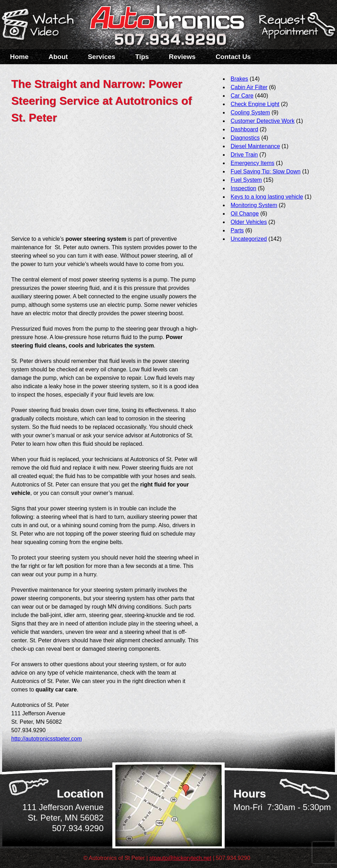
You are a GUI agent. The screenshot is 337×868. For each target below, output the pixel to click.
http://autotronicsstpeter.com (47, 739)
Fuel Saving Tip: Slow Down (266, 171)
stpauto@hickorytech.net (180, 858)
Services (101, 57)
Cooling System (250, 112)
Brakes (239, 79)
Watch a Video (41, 26)
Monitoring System (254, 205)
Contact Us (233, 57)
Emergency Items (252, 163)
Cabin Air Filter (249, 87)
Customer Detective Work (263, 121)
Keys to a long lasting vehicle (267, 197)
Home (19, 57)
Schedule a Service (296, 29)
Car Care (242, 96)
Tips (142, 57)
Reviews (182, 57)
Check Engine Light (255, 104)
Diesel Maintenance (255, 146)
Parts (237, 230)
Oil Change (245, 214)
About (58, 57)
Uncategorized (249, 239)
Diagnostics (245, 138)
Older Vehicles (249, 222)
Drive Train (244, 155)
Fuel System (246, 180)
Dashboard (244, 129)
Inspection (243, 188)
